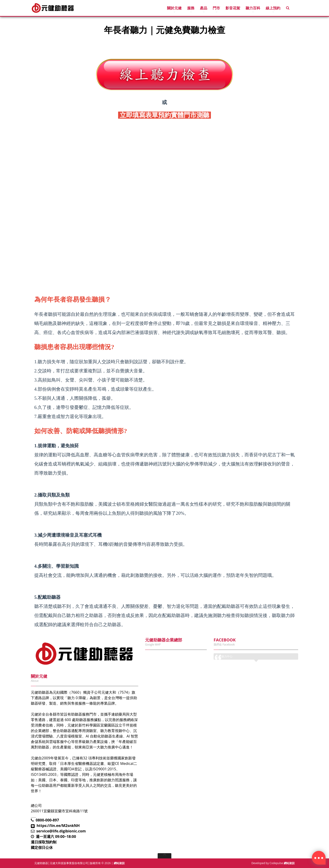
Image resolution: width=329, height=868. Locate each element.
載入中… (164, 203)
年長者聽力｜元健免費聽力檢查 (64, 44)
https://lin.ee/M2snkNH (58, 826)
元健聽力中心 (224, 656)
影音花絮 (233, 8)
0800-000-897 (47, 820)
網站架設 (119, 863)
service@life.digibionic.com (61, 831)
